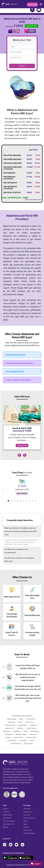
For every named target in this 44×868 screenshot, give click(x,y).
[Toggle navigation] (41, 5)
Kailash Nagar (31, 728)
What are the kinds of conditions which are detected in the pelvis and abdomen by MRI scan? (20, 531)
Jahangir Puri (10, 728)
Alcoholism (27, 809)
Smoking (26, 827)
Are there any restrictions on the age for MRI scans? (19, 560)
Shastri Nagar (28, 744)
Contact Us (6, 812)
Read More (22, 445)
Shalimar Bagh (16, 744)
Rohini (32, 740)
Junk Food (27, 815)
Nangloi (8, 737)
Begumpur (12, 722)
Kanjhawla (17, 731)
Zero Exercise (28, 830)
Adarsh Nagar (12, 719)
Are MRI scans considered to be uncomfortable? (16, 551)
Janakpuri (20, 728)
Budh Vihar (29, 722)
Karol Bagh (35, 731)
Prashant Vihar (31, 737)
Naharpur (33, 734)
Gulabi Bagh (22, 725)
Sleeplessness (28, 812)
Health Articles (8, 815)
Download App (32, 5)
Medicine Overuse (29, 818)
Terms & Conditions (9, 821)
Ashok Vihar (31, 719)
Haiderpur (33, 725)
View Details (22, 493)
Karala (26, 731)
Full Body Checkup (29, 833)
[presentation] (19, 455)
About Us (6, 809)
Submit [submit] (22, 66)
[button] (8, 499)
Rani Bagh (23, 740)
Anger (25, 824)
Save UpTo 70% (32, 26)
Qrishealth (22, 865)
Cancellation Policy (9, 824)
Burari (20, 722)
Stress (25, 821)
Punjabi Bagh (12, 740)
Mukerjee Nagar (21, 734)
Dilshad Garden (10, 725)
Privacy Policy (7, 818)
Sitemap (5, 827)
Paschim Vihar (18, 737)
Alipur (21, 719)
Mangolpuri (9, 734)
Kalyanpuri (7, 731)
